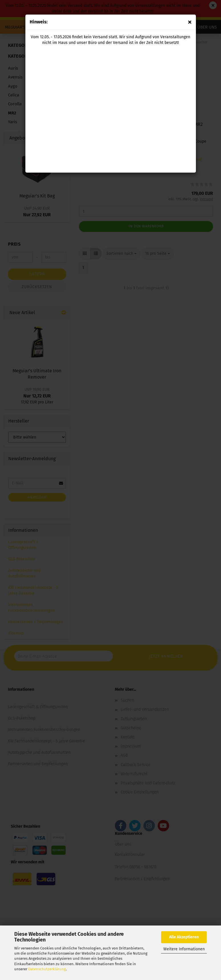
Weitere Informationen (184, 949)
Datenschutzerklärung (47, 969)
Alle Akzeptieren (184, 937)
